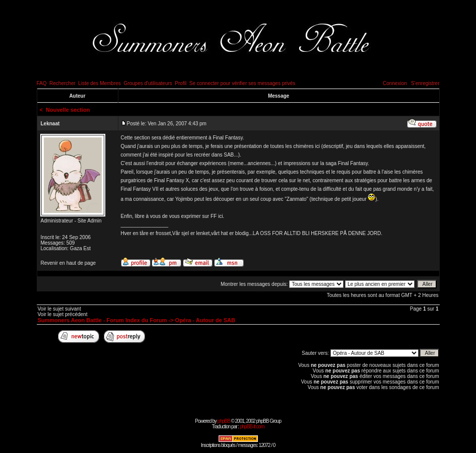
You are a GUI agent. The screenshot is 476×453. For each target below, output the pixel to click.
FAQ (42, 83)
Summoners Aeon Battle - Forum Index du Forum (103, 320)
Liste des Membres (99, 83)
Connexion (395, 83)
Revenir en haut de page (69, 263)
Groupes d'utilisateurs (148, 83)
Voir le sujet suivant (59, 309)
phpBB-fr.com (252, 427)
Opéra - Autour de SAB (205, 320)
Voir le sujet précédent (63, 314)
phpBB (224, 421)
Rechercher (62, 83)
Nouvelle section (68, 110)
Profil (181, 83)
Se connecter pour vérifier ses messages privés (243, 83)
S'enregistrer (425, 83)
